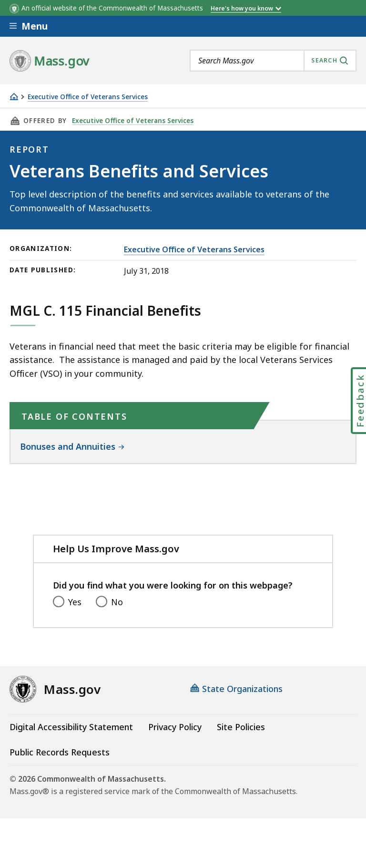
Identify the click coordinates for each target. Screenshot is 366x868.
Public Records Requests (60, 752)
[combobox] (273, 61)
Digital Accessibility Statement (71, 727)
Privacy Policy (175, 727)
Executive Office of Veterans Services (88, 97)
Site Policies (241, 727)
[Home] (14, 97)
